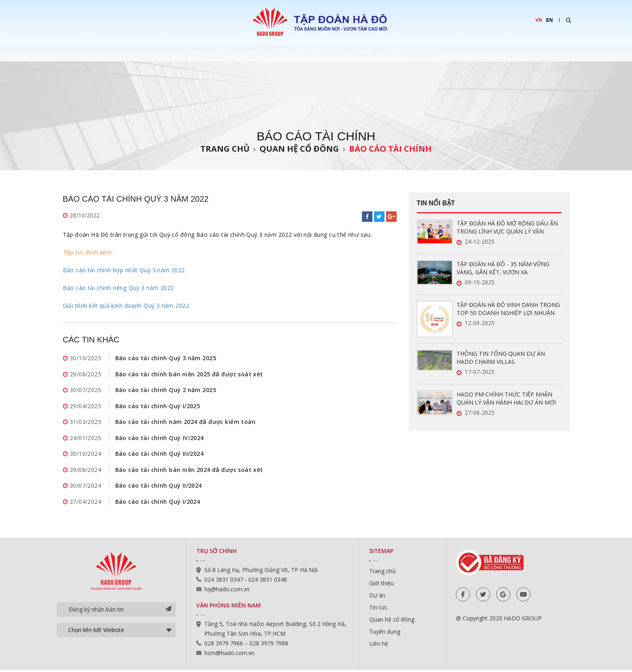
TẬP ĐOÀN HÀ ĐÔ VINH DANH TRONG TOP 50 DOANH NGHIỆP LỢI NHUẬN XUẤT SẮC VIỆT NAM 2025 (508, 309)
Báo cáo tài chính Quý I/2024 (158, 503)
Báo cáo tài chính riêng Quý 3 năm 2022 (118, 288)
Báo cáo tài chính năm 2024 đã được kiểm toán (185, 423)
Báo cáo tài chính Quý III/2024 (160, 455)
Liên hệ (485, 53)
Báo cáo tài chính (390, 149)
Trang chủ (153, 53)
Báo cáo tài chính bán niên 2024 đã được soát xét (189, 471)
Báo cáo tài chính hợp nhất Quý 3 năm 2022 (124, 270)
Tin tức (301, 53)
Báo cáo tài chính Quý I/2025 (158, 406)
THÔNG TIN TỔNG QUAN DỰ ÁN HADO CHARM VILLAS (501, 358)
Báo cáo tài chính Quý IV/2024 (160, 439)
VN (539, 20)
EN (550, 20)
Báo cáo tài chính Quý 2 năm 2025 (166, 390)
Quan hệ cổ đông (363, 53)
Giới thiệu (208, 53)
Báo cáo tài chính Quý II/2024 (159, 487)
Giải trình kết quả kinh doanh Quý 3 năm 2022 (126, 306)
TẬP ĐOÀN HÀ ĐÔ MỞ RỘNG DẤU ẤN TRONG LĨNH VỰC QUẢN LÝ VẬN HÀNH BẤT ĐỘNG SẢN (507, 227)
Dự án (256, 53)
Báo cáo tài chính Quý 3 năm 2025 (166, 358)
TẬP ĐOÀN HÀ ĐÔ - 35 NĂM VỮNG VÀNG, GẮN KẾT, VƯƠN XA (503, 268)
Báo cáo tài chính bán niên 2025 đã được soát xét (189, 374)
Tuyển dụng (432, 53)
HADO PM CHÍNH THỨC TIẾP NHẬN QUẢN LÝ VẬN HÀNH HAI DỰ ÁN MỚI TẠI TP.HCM (506, 399)
